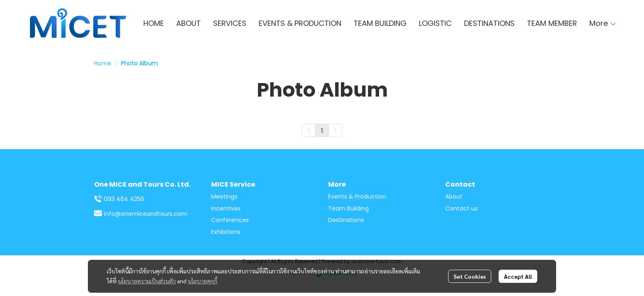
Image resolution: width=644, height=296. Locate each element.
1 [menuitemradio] (322, 130)
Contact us (461, 208)
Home (103, 63)
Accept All (518, 276)
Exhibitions (226, 232)
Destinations (346, 220)
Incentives (226, 208)
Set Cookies (470, 276)
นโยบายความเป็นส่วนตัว (147, 281)
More (603, 23)
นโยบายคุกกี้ (202, 281)
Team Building (348, 208)
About (454, 197)
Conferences (230, 220)
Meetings (224, 197)
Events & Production (357, 197)
